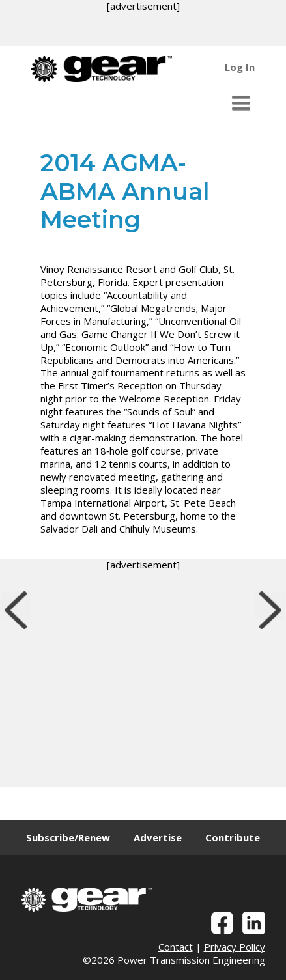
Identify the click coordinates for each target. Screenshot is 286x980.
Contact (176, 947)
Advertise (158, 837)
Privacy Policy (235, 947)
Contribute (233, 837)
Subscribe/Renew (68, 837)
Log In (240, 67)
